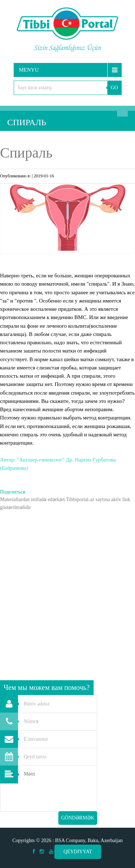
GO (114, 88)
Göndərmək (78, 818)
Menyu (29, 70)
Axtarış (122, 111)
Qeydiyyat (78, 852)
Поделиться (13, 492)
